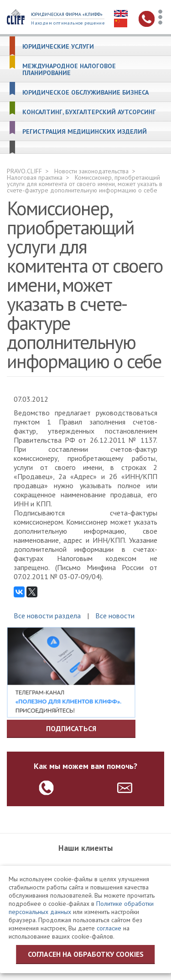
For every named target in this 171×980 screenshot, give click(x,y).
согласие (109, 928)
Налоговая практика (35, 177)
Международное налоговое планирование (69, 70)
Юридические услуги (58, 47)
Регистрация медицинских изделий (85, 132)
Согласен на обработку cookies (86, 954)
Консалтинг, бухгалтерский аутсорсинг (89, 112)
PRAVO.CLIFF (24, 171)
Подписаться (71, 728)
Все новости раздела (47, 616)
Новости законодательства (91, 171)
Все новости (115, 616)
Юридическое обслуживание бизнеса (85, 93)
